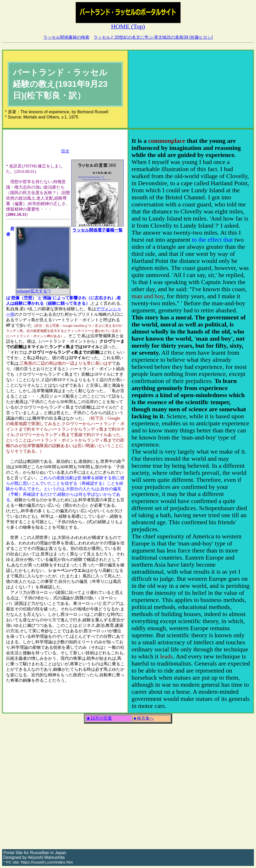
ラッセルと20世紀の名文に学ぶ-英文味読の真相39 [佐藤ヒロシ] (153, 37)
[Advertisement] (191, 89)
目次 (65, 151)
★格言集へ (143, 718)
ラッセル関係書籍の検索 (66, 37)
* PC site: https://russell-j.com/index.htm (38, 862)
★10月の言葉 (99, 718)
